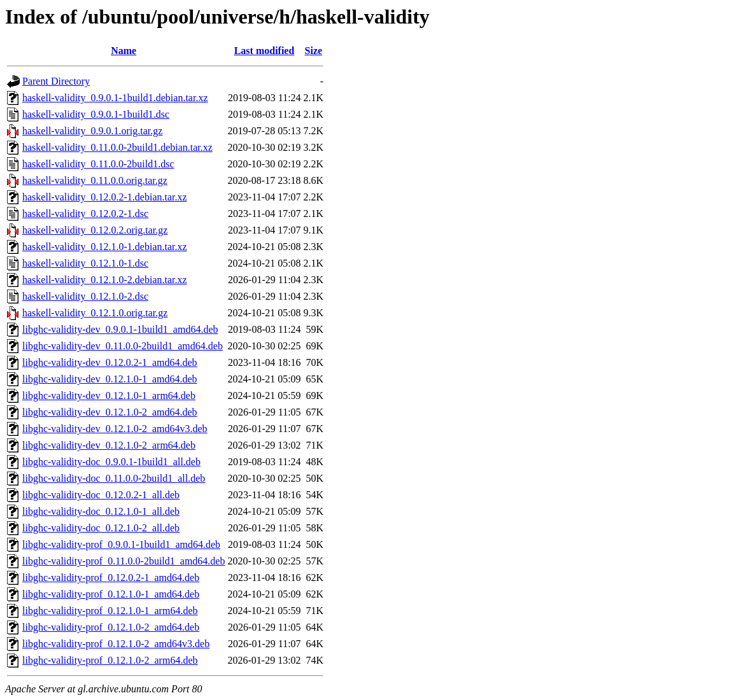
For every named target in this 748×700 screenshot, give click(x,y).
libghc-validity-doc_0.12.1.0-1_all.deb (101, 511)
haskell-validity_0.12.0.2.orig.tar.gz (95, 230)
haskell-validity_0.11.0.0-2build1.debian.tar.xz (117, 147)
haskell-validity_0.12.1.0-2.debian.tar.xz (105, 280)
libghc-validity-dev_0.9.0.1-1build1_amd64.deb (120, 329)
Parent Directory (56, 81)
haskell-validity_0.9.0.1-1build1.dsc (96, 114)
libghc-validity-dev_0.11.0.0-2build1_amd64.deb (123, 346)
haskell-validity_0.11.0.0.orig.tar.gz (95, 180)
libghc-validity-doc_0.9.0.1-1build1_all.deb (111, 462)
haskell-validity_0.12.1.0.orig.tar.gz (95, 313)
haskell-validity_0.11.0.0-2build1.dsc (98, 164)
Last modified (265, 51)
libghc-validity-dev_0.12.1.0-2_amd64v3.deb (115, 429)
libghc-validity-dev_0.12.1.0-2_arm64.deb (109, 445)
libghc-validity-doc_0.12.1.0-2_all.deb (101, 528)
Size (314, 51)
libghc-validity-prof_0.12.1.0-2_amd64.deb (111, 627)
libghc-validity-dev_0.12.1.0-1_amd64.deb (110, 379)
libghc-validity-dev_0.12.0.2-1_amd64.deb (110, 362)
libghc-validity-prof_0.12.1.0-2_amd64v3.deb (116, 644)
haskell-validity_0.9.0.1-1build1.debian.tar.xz (115, 98)
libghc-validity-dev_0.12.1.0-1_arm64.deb (109, 395)
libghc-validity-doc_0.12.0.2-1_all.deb (101, 495)
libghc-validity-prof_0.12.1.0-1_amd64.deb (111, 594)
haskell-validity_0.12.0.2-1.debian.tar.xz (105, 197)
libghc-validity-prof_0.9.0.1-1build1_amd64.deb (121, 544)
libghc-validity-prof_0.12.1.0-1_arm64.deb (110, 611)
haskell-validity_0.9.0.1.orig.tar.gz (92, 131)
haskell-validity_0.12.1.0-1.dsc (85, 263)
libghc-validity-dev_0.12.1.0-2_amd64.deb (110, 412)
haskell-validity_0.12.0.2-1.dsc (85, 213)
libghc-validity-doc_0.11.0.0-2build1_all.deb (114, 478)
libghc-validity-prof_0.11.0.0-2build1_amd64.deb (123, 561)
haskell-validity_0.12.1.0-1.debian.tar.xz (105, 247)
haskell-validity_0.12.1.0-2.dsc (85, 296)
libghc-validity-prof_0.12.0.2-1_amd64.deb (111, 577)
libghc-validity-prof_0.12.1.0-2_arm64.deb (110, 660)
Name (123, 51)
